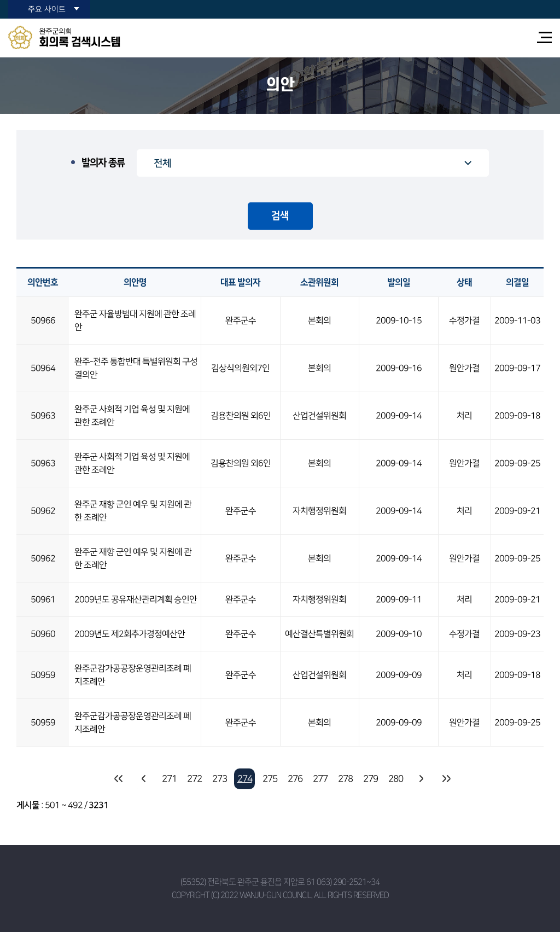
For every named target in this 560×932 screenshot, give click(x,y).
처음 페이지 (119, 779)
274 (245, 779)
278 (345, 779)
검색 (280, 216)
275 (270, 779)
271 (169, 779)
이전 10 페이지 (144, 779)
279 (371, 779)
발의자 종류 (103, 163)
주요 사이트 (47, 9)
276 (295, 779)
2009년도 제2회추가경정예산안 (130, 634)
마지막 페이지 (446, 779)
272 (194, 779)
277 (320, 779)
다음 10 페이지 (421, 779)
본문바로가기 (0, 0)
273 (220, 779)
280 (396, 779)
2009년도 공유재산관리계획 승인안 (136, 599)
